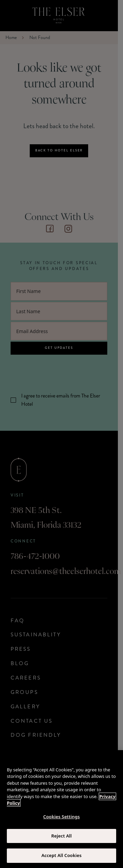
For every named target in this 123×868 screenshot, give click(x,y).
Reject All (61, 836)
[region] (61, 809)
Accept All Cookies (61, 855)
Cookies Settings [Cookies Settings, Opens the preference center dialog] (62, 817)
